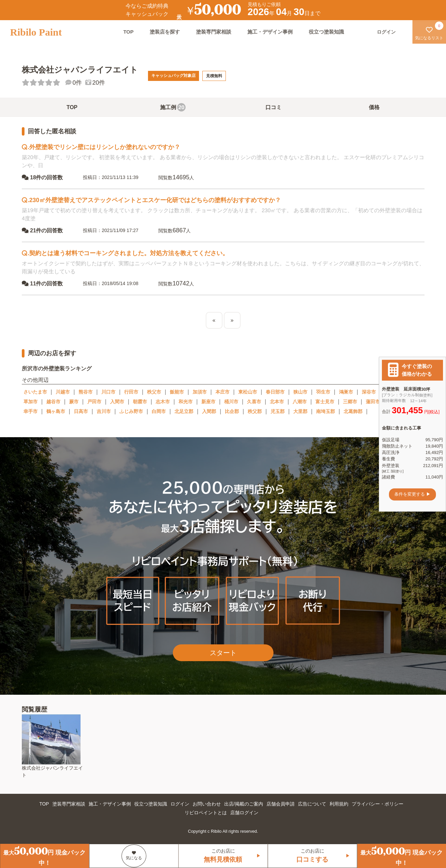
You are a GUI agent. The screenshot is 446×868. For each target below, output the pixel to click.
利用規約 (339, 804)
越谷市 (53, 402)
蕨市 (74, 402)
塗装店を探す (165, 32)
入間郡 (209, 411)
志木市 (163, 402)
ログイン (180, 804)
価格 (374, 107)
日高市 (81, 411)
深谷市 (369, 392)
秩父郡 (255, 411)
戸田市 (94, 402)
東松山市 (248, 392)
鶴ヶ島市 (56, 411)
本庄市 (222, 392)
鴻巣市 (346, 392)
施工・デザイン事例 (270, 32)
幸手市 (31, 411)
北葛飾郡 (353, 411)
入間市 (117, 402)
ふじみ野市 (131, 411)
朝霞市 (140, 402)
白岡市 (159, 411)
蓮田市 (373, 402)
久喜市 (254, 402)
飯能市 (177, 392)
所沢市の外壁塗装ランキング (56, 369)
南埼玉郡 (326, 411)
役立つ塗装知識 (326, 32)
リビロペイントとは (206, 813)
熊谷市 (86, 392)
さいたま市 (35, 392)
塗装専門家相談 (214, 32)
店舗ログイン (244, 813)
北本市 (277, 402)
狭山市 (300, 392)
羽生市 (323, 392)
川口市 (108, 392)
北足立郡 (184, 411)
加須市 (200, 392)
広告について (312, 804)
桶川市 (231, 402)
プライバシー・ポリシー (378, 804)
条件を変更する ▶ (412, 494)
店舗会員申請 (281, 804)
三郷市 (350, 402)
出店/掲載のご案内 (244, 804)
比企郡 (232, 411)
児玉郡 (278, 411)
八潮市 (300, 402)
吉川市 (104, 411)
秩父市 (154, 392)
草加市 (31, 402)
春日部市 (275, 392)
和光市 (186, 402)
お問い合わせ (207, 804)
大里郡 (300, 411)
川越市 (63, 392)
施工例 (173, 107)
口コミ (274, 107)
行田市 (131, 392)
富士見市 (325, 402)
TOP (128, 32)
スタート (223, 653)
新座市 (208, 402)
